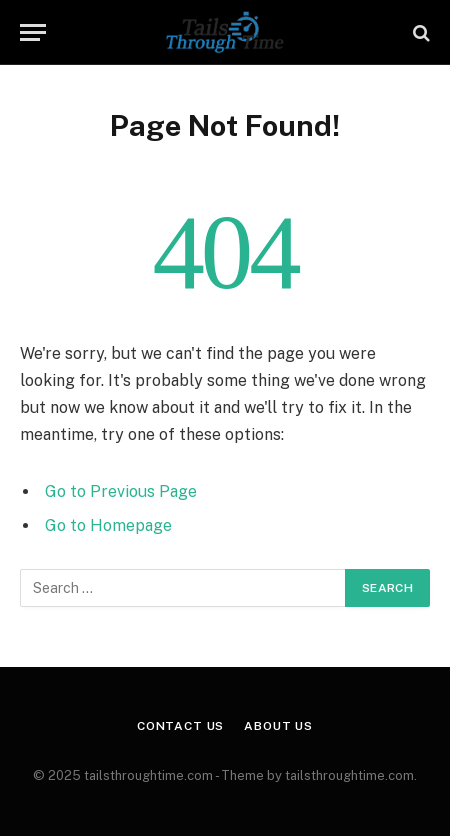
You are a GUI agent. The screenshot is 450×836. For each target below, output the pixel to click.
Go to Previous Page (121, 491)
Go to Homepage (108, 525)
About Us (278, 726)
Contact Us (180, 726)
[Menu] (33, 32)
